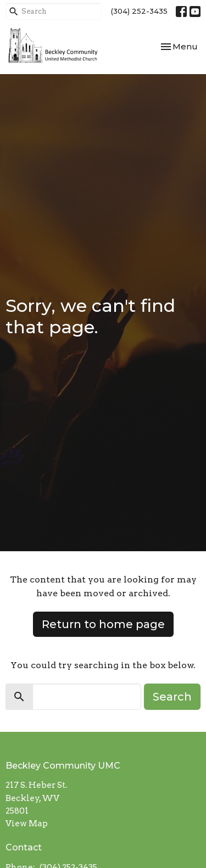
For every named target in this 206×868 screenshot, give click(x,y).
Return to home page (103, 624)
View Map (27, 824)
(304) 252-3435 (139, 11)
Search (172, 697)
